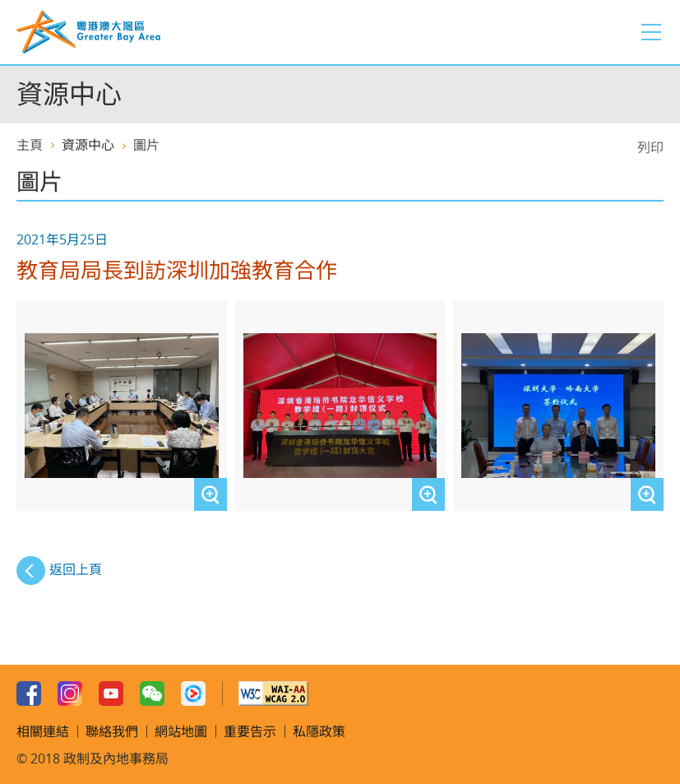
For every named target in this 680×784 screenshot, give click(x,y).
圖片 (146, 145)
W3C (273, 694)
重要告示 (250, 731)
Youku (193, 694)
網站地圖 (181, 731)
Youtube (111, 694)
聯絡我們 (112, 731)
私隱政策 (319, 731)
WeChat (152, 694)
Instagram (70, 694)
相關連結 (43, 731)
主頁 (30, 145)
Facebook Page (29, 694)
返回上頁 (76, 569)
